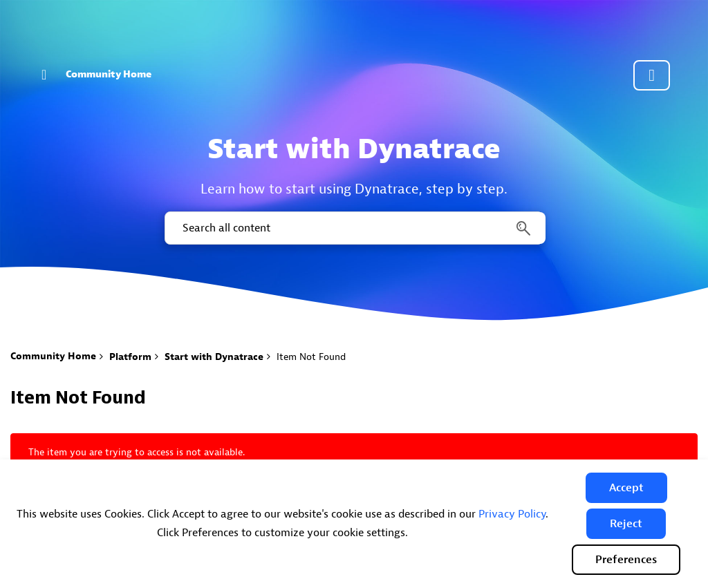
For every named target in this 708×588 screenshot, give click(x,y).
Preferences (626, 560)
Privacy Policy (512, 514)
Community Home (109, 74)
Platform (130, 357)
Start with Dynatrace (214, 357)
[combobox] (354, 228)
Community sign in (652, 75)
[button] (626, 488)
